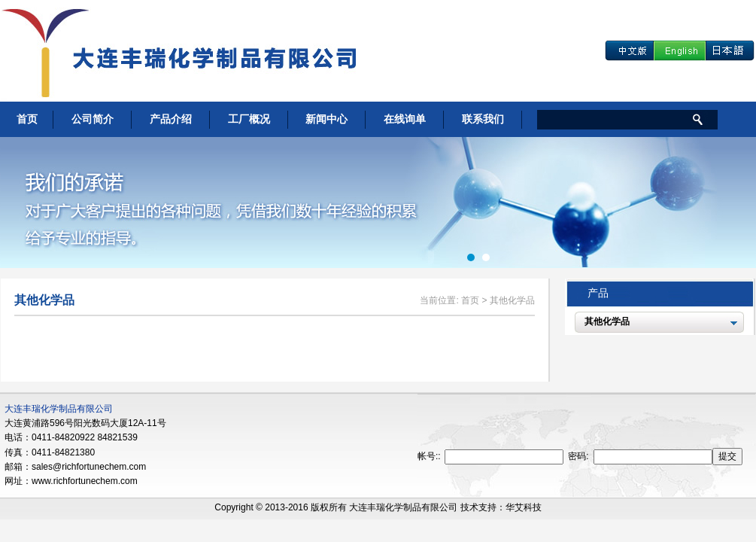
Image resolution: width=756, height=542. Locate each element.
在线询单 (405, 119)
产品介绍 (171, 119)
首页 (27, 119)
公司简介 (93, 119)
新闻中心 (326, 119)
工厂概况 (249, 119)
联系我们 (483, 119)
